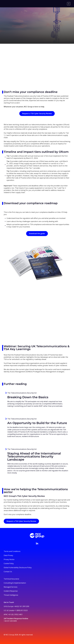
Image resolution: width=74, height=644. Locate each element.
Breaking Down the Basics (28, 397)
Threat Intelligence (11, 595)
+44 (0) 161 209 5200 (21, 606)
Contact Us (8, 572)
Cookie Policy (9, 563)
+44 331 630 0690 (10, 621)
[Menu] (69, 4)
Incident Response (11, 591)
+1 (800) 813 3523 (21, 610)
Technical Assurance (11, 579)
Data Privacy (8, 555)
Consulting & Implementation (15, 583)
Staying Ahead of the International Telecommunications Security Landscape (34, 456)
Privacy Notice (9, 559)
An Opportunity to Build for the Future (37, 423)
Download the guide (37, 234)
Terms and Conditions (12, 551)
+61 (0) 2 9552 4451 (15, 614)
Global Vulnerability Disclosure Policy (18, 568)
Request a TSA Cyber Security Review (37, 114)
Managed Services (11, 587)
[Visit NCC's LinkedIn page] (37, 543)
